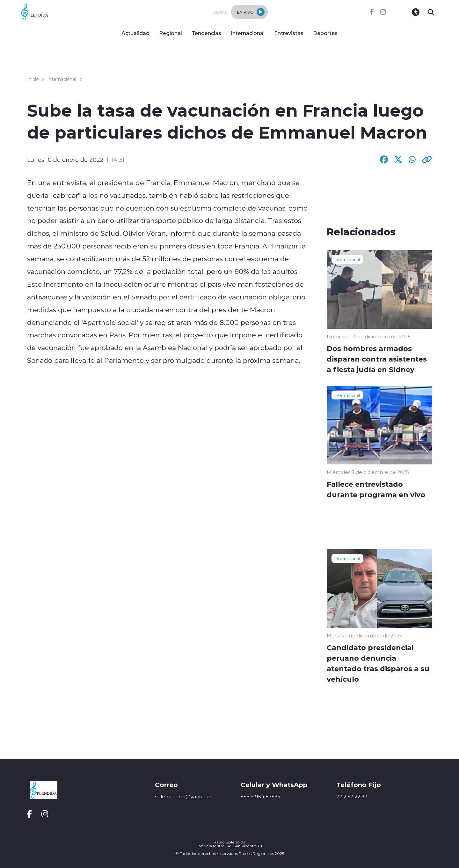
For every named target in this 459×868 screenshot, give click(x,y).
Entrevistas (289, 33)
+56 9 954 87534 (261, 796)
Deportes (325, 33)
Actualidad (135, 33)
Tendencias (206, 33)
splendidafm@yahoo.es (183, 796)
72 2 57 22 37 (352, 796)
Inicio (33, 79)
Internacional (248, 33)
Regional (171, 33)
